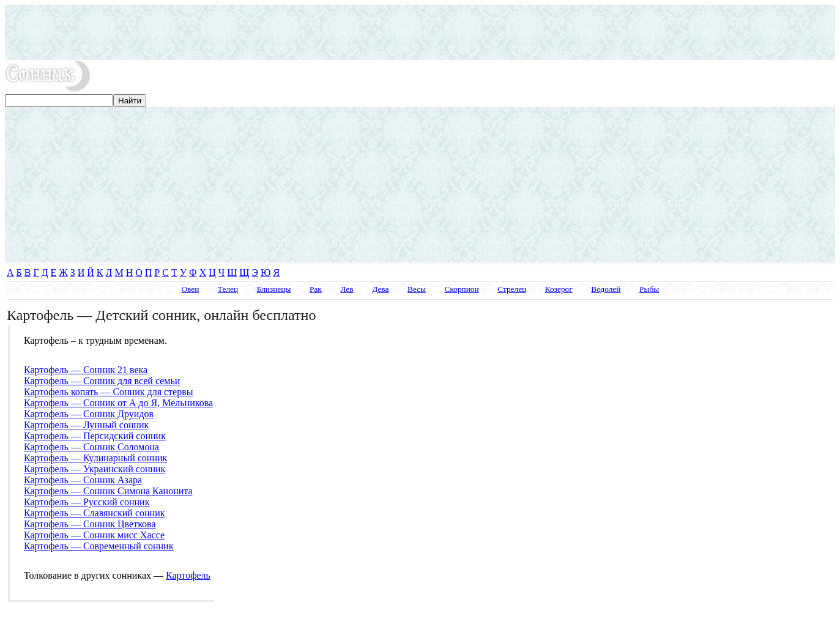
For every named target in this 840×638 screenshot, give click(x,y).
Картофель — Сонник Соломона (91, 447)
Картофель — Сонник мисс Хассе (94, 535)
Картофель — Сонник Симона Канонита (108, 491)
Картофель (188, 575)
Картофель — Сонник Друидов (89, 414)
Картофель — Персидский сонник (95, 436)
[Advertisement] (420, 32)
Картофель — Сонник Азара (83, 480)
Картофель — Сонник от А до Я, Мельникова (118, 403)
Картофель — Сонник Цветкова (90, 524)
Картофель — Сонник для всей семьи (102, 381)
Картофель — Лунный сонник (86, 425)
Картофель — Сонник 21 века (86, 370)
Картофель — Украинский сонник (95, 469)
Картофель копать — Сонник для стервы (109, 392)
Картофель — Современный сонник (98, 546)
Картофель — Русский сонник (87, 502)
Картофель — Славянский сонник (94, 513)
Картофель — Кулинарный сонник (95, 458)
